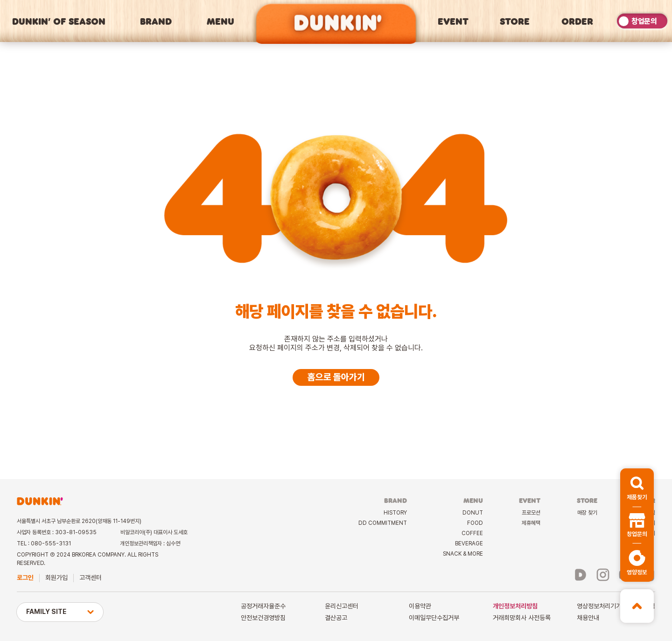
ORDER (577, 21)
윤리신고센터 (342, 606)
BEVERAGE (469, 543)
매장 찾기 (587, 513)
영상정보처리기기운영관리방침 (616, 606)
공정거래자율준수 (263, 606)
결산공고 (336, 618)
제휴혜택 (531, 523)
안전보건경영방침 (263, 618)
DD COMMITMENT (383, 523)
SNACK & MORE (463, 554)
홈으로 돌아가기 (336, 377)
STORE (515, 21)
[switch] (642, 21)
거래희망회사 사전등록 (522, 618)
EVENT (453, 21)
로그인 (25, 578)
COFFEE (472, 533)
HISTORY (395, 513)
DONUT (473, 513)
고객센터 (91, 578)
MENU (220, 21)
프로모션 (531, 513)
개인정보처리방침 (515, 606)
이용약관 (420, 606)
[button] (637, 488)
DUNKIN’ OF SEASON (59, 21)
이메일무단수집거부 (434, 618)
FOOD (475, 523)
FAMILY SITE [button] (60, 612)
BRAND (156, 21)
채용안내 (588, 618)
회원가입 (56, 578)
